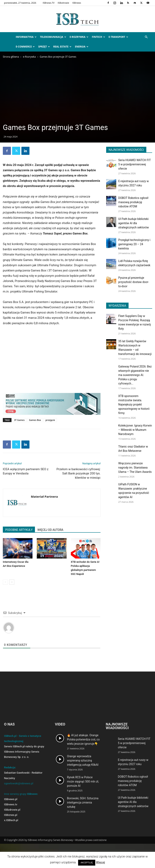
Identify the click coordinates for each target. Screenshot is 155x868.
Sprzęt (44, 47)
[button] (146, 37)
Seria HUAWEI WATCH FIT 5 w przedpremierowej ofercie (135, 164)
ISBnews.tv (11, 804)
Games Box (35, 420)
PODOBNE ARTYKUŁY (19, 530)
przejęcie (50, 420)
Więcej (100, 862)
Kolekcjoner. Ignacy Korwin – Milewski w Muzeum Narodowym (135, 430)
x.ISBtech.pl (11, 820)
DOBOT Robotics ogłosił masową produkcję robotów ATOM (133, 202)
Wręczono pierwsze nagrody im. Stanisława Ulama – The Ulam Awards (135, 468)
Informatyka (26, 37)
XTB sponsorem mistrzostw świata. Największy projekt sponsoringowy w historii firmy (134, 404)
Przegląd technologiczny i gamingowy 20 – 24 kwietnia (134, 244)
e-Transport (118, 37)
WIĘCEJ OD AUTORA (50, 530)
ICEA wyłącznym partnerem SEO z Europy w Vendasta (26, 471)
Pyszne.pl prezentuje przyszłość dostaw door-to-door (134, 282)
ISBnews (77, 3)
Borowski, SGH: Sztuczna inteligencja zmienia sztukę (83, 803)
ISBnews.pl (11, 799)
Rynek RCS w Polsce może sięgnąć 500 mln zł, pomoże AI (83, 781)
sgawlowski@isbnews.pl (19, 783)
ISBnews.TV (48, 3)
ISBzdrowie (63, 3)
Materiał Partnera (44, 496)
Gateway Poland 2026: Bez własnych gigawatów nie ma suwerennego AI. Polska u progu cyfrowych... (135, 375)
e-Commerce (25, 47)
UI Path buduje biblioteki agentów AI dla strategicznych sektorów (134, 223)
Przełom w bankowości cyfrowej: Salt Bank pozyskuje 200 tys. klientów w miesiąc (79, 473)
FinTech (98, 37)
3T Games (19, 420)
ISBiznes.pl (11, 815)
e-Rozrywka (79, 37)
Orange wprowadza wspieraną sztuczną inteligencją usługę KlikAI (83, 760)
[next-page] (12, 582)
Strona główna (11, 57)
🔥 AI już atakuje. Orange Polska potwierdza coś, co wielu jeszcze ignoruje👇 (83, 739)
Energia (82, 47)
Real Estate (62, 47)
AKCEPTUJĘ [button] (87, 863)
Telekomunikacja (53, 37)
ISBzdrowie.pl (12, 810)
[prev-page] (5, 582)
